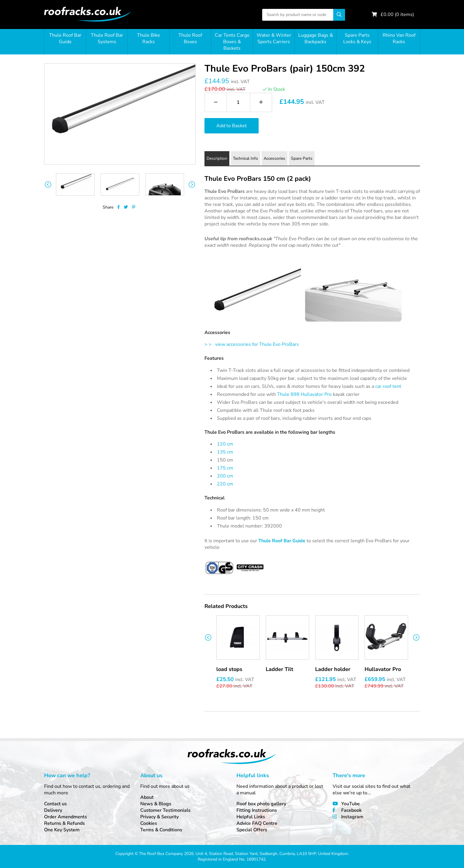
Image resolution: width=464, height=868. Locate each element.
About (147, 797)
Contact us (55, 804)
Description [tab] (217, 158)
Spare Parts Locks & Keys (357, 38)
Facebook (351, 810)
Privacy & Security (159, 817)
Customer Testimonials (165, 810)
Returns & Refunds (65, 823)
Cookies (149, 823)
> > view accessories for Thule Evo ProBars (252, 344)
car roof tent (388, 386)
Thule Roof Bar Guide (65, 38)
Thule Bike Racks (149, 38)
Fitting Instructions (257, 810)
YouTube (351, 804)
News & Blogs (156, 804)
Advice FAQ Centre (257, 823)
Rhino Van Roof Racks (399, 38)
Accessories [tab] (274, 158)
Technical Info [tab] (245, 158)
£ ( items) (397, 14)
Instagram (352, 817)
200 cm (225, 476)
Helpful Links (251, 817)
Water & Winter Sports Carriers (274, 38)
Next (192, 184)
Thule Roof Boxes (190, 38)
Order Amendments (66, 817)
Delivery (53, 810)
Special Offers (252, 830)
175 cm (225, 468)
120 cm (225, 444)
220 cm (225, 484)
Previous (48, 184)
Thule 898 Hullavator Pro (304, 394)
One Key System (62, 830)
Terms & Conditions (161, 830)
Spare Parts (302, 158)
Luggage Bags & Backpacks (316, 38)
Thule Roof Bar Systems (107, 38)
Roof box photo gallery (261, 804)
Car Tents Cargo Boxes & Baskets (232, 42)
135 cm (225, 452)
